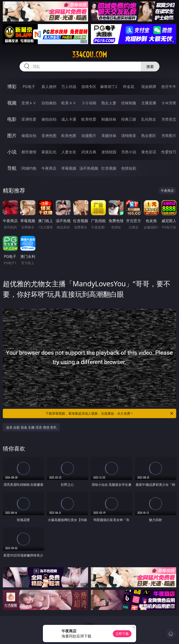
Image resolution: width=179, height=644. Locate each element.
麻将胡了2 (109, 87)
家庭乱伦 (49, 152)
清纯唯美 (129, 136)
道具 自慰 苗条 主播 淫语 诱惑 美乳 (31, 427)
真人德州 (49, 87)
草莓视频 (69, 168)
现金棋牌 (149, 87)
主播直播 (149, 103)
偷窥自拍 (29, 136)
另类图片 (169, 136)
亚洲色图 (49, 136)
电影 (12, 119)
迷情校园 (109, 152)
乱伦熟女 (149, 119)
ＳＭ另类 (169, 103)
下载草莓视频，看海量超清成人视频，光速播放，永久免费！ (110, 413)
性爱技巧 (169, 152)
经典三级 (129, 119)
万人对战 (69, 87)
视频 (12, 103)
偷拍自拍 (49, 119)
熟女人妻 (109, 103)
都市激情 (29, 152)
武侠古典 (89, 152)
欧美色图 (69, 136)
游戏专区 (89, 87)
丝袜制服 (129, 103)
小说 (12, 152)
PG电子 (29, 87)
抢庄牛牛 (169, 87)
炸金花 (129, 87)
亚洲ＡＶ (29, 103)
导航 (12, 168)
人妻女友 (69, 152)
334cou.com (89, 55)
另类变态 (169, 119)
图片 (12, 135)
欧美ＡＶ (69, 103)
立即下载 (122, 634)
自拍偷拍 (49, 103)
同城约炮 (29, 168)
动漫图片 (89, 136)
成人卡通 (69, 119)
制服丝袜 (109, 119)
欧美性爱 (89, 119)
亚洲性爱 (29, 119)
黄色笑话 (149, 152)
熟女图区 (149, 136)
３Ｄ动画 (89, 103)
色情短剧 (129, 168)
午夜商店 (49, 168)
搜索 (150, 66)
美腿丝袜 (109, 136)
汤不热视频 (89, 168)
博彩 (12, 86)
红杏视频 (109, 168)
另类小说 (129, 152)
